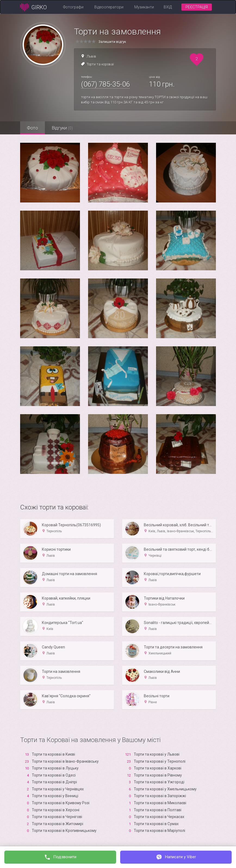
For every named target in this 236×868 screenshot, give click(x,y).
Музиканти (144, 7)
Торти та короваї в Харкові (158, 768)
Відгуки (62, 128)
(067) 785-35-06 (105, 84)
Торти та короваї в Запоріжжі (160, 796)
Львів (91, 56)
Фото (32, 128)
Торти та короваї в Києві (53, 754)
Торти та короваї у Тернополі (160, 761)
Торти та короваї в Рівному (158, 775)
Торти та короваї (100, 64)
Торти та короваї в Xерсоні (56, 810)
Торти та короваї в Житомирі (58, 824)
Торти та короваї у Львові (157, 754)
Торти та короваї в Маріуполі (159, 831)
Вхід (168, 7)
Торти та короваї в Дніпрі (54, 782)
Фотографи (73, 7)
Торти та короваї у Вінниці (55, 796)
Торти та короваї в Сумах (156, 824)
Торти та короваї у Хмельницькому (165, 789)
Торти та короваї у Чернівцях (58, 789)
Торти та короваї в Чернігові (57, 817)
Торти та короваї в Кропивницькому (64, 831)
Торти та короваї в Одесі (54, 775)
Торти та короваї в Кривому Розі (61, 803)
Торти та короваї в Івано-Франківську (65, 761)
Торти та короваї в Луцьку (55, 768)
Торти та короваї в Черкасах (159, 817)
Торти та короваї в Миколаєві (160, 803)
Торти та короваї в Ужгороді (159, 782)
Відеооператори (109, 7)
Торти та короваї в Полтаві (158, 810)
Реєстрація (197, 7)
